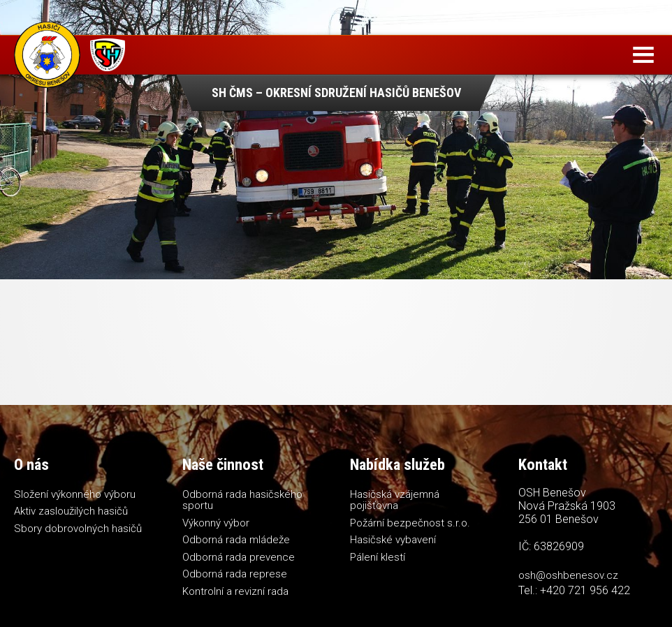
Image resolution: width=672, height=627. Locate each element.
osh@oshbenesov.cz (568, 575)
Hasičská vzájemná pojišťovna (395, 500)
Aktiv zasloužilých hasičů (71, 511)
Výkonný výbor (216, 523)
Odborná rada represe (235, 574)
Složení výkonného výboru (75, 494)
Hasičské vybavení (393, 540)
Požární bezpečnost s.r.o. (410, 523)
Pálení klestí (378, 557)
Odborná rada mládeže (236, 540)
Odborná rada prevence (239, 557)
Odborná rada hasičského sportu (242, 500)
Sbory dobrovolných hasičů (78, 529)
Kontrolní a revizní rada (235, 591)
